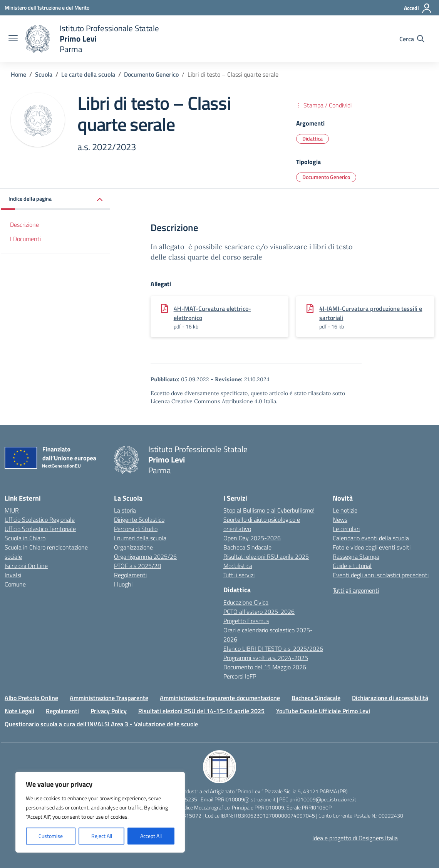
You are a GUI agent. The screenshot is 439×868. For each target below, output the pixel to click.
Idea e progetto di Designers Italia (355, 838)
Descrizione (24, 225)
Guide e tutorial (352, 566)
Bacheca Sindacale (247, 547)
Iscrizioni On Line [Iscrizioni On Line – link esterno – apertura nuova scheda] (26, 566)
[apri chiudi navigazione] (13, 39)
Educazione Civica (246, 602)
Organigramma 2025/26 (145, 556)
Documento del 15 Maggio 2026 (265, 667)
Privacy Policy (109, 711)
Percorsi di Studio (136, 529)
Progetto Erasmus (246, 621)
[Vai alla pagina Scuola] (44, 74)
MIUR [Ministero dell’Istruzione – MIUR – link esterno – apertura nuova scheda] (12, 510)
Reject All (102, 836)
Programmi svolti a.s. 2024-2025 (266, 658)
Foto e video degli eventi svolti (372, 547)
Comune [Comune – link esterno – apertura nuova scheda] (15, 584)
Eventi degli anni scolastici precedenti (381, 575)
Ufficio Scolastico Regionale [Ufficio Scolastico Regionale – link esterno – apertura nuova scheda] (40, 519)
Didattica (312, 138)
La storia (125, 510)
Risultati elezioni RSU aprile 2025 (266, 556)
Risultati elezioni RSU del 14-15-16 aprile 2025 (201, 711)
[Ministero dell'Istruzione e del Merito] (47, 8)
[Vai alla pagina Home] (18, 74)
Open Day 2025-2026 (252, 538)
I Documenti (25, 239)
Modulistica (238, 566)
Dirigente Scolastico (139, 519)
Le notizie (345, 510)
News (340, 519)
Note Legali (19, 711)
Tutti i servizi (239, 575)
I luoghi (123, 584)
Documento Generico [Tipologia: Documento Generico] (326, 177)
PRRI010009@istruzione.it (245, 799)
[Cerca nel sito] (412, 39)
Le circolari (346, 529)
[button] (55, 199)
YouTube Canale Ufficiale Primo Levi (323, 711)
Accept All (151, 836)
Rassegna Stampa (356, 556)
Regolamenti (130, 575)
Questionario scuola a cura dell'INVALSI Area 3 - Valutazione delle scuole (101, 724)
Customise (51, 836)
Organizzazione (133, 547)
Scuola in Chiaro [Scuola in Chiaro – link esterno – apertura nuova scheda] (25, 538)
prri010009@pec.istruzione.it (323, 799)
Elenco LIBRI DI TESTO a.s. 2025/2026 (273, 648)
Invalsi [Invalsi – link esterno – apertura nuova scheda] (13, 575)
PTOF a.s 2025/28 (137, 566)
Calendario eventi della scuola (371, 538)
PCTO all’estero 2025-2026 (259, 612)
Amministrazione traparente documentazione (220, 698)
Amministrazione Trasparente (109, 698)
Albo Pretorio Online (31, 698)
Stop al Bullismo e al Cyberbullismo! (269, 510)
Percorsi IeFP (240, 676)
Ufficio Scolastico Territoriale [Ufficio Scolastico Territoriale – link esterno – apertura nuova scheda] (40, 529)
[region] (100, 812)
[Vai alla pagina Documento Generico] (151, 74)
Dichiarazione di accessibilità (390, 698)
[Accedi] (418, 8)
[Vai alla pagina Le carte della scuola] (88, 74)
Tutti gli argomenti (356, 590)
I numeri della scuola (140, 538)
